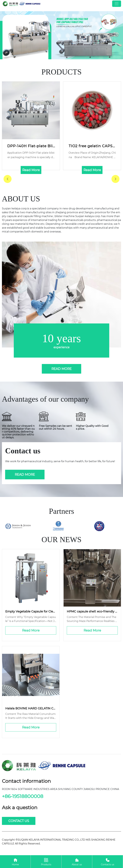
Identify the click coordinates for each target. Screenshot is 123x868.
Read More (31, 630)
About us (77, 862)
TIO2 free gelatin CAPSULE (92, 146)
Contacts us (108, 862)
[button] (115, 179)
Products (46, 862)
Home (15, 862)
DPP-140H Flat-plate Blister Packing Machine (31, 146)
